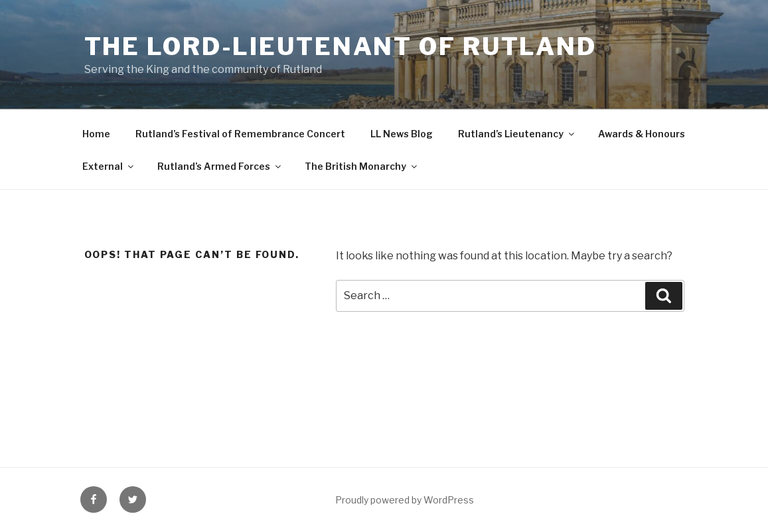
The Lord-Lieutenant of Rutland (341, 46)
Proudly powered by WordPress (405, 500)
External (109, 166)
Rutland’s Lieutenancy (517, 134)
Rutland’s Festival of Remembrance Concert (240, 134)
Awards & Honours (642, 134)
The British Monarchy (362, 166)
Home (96, 134)
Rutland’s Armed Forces (220, 166)
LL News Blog (402, 134)
